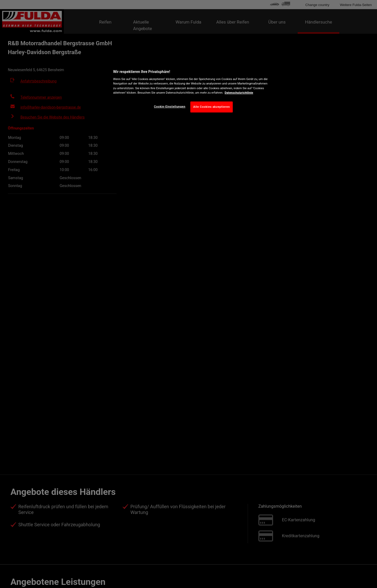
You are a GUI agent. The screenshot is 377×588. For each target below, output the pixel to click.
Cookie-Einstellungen (170, 106)
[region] (190, 90)
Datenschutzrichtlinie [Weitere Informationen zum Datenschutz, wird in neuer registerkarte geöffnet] (239, 93)
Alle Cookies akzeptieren (212, 107)
